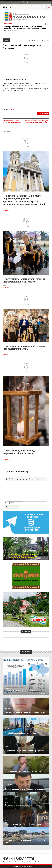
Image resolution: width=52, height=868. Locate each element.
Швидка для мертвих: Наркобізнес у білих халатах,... (22, 806)
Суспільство (8, 688)
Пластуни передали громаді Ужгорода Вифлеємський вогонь (24, 347)
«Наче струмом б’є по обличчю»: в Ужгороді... (24, 771)
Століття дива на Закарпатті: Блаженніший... (24, 824)
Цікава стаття (43, 114)
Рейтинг (46, 40)
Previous (46, 24)
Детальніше (7, 210)
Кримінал (7, 747)
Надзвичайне (8, 767)
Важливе (6, 802)
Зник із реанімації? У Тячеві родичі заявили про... (26, 713)
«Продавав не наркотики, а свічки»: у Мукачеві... (25, 751)
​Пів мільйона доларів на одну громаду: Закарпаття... (27, 733)
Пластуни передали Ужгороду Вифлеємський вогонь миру (19, 452)
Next (48, 24)
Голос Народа (7, 708)
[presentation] (7, 479)
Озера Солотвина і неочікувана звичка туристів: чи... (25, 841)
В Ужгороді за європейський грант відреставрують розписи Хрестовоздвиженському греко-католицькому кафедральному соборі (24, 200)
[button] (7, 479)
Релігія (12, 110)
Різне (6, 838)
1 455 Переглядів (34, 40)
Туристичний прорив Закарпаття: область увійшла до (21, 690)
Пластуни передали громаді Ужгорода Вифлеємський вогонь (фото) (24, 280)
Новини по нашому (9, 785)
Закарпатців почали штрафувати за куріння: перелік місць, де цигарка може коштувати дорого (26, 27)
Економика (7, 729)
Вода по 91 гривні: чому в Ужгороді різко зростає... (25, 789)
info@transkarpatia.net (38, 862)
